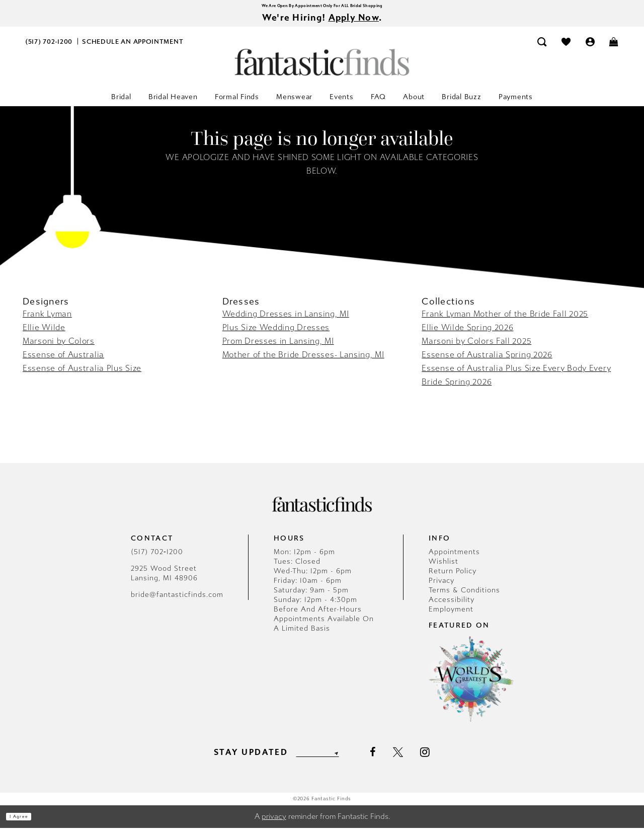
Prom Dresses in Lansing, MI (278, 348)
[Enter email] (317, 759)
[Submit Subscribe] (351, 759)
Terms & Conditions (464, 597)
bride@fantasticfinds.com (177, 602)
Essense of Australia (63, 362)
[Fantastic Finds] (322, 69)
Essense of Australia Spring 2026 (487, 362)
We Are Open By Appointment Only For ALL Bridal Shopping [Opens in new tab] (322, 7)
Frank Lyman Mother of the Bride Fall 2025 (505, 321)
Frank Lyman (47, 321)
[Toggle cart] (614, 49)
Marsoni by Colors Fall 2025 (476, 348)
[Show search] (542, 49)
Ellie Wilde (44, 334)
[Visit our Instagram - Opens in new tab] (442, 759)
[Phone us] (49, 49)
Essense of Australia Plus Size (82, 375)
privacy (274, 823)
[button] (590, 49)
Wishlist (444, 568)
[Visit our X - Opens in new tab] (415, 760)
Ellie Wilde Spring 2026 (467, 334)
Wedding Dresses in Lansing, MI (286, 321)
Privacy (441, 588)
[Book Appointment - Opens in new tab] (133, 49)
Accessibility (452, 607)
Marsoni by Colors (59, 348)
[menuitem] (49, 49)
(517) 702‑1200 (157, 559)
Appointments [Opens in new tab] (454, 559)
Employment (451, 616)
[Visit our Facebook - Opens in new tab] (390, 760)
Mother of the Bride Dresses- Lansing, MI (303, 362)
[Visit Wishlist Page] (566, 49)
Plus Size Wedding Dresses (276, 334)
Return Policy (453, 578)
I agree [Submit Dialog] (29, 823)
